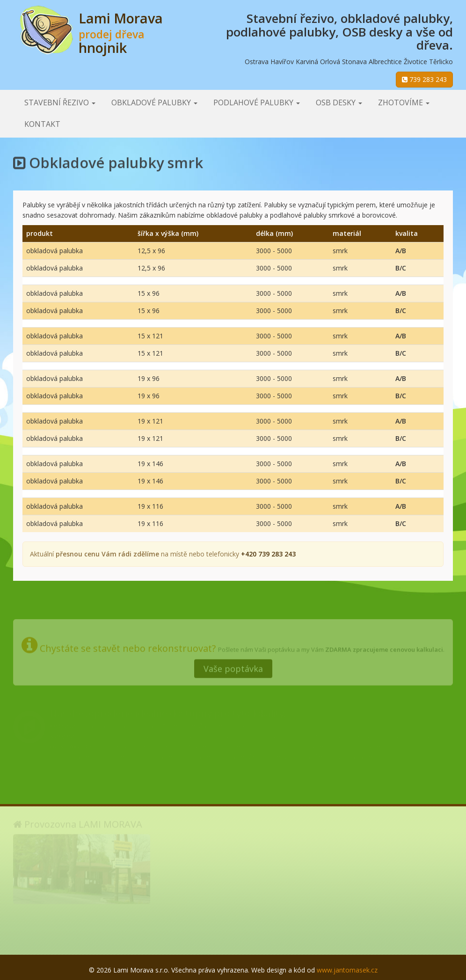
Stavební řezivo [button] (60, 102)
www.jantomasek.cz (347, 970)
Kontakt (42, 124)
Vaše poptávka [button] (233, 666)
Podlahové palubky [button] (257, 102)
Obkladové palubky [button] (154, 102)
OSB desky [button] (339, 102)
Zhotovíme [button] (404, 102)
